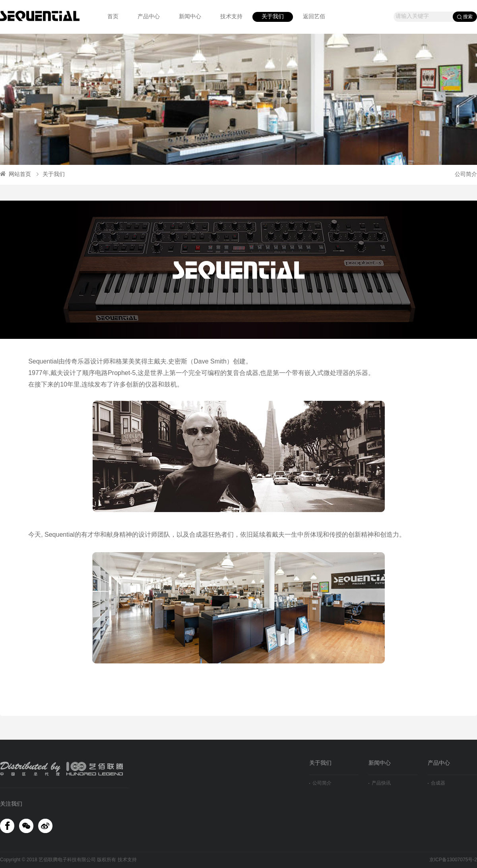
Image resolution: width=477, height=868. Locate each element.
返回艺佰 (314, 17)
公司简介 (466, 175)
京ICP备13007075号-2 (453, 860)
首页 (113, 17)
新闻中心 (190, 17)
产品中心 (149, 17)
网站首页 (16, 175)
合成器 (436, 783)
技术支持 (231, 17)
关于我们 (273, 17)
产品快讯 (380, 783)
